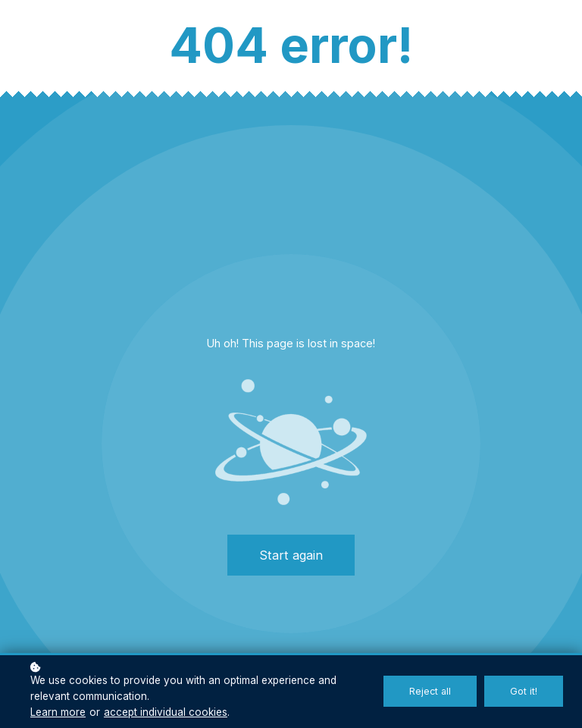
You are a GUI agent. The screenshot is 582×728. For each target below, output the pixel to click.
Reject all (430, 691)
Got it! (524, 691)
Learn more (58, 712)
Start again (291, 555)
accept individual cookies (166, 712)
